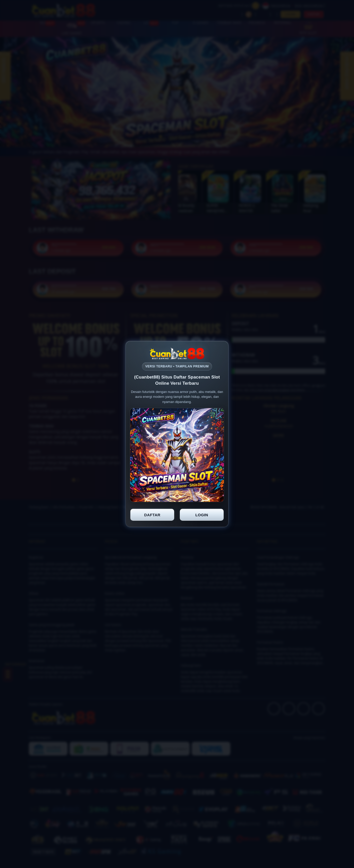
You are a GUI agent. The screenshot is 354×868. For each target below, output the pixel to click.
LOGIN (202, 515)
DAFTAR (152, 515)
